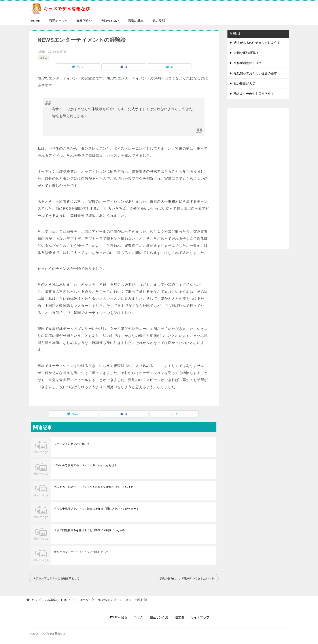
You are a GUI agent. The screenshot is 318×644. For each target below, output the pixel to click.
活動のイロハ (110, 21)
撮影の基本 (136, 21)
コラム (44, 58)
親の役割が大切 (244, 83)
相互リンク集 (159, 617)
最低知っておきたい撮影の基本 (255, 73)
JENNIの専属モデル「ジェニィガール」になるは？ (86, 465)
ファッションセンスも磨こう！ (73, 444)
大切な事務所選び (246, 53)
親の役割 (159, 21)
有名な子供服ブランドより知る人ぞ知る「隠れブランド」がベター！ (97, 509)
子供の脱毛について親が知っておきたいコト (187, 578)
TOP (51, 600)
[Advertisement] (258, 178)
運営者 (180, 617)
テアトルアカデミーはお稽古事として (56, 578)
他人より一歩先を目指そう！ (254, 94)
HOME (36, 21)
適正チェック (58, 21)
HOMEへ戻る (118, 617)
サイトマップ (200, 617)
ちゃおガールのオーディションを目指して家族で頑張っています (94, 487)
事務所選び (84, 21)
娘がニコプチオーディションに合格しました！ (83, 552)
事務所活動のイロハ (248, 63)
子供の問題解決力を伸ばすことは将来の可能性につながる (90, 530)
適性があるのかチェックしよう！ (257, 43)
